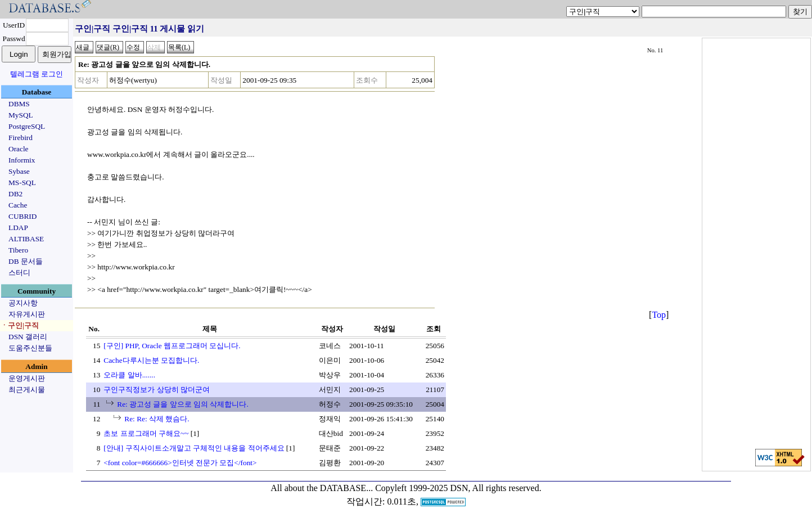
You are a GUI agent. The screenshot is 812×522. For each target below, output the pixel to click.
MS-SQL (22, 183)
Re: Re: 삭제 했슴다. (157, 419)
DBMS (19, 104)
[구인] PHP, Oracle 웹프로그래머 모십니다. (172, 346)
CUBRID (22, 216)
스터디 (19, 273)
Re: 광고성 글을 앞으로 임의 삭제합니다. (183, 404)
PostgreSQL (27, 126)
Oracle (19, 149)
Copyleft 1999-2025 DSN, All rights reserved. (458, 488)
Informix (22, 160)
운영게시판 (27, 378)
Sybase (19, 171)
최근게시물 (27, 390)
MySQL (21, 115)
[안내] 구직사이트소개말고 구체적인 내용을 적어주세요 (194, 448)
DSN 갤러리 (28, 337)
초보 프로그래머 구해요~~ (146, 433)
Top (659, 315)
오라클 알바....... (129, 375)
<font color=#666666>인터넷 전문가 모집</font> (180, 463)
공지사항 (23, 303)
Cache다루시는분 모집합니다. (151, 360)
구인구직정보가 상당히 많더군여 (157, 390)
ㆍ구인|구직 (20, 325)
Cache (18, 205)
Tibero (18, 250)
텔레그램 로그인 (37, 74)
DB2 (15, 194)
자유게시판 (27, 314)
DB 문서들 (26, 261)
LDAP (18, 228)
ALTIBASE (26, 239)
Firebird (21, 138)
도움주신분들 (30, 348)
